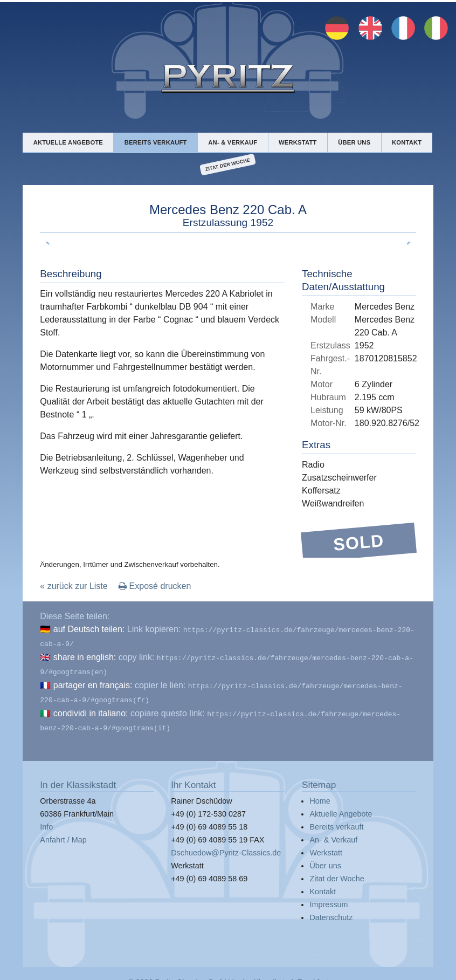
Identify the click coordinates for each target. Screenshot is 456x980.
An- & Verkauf (233, 142)
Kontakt (407, 142)
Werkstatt (298, 142)
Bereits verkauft (156, 142)
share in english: (85, 655)
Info (46, 818)
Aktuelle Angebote (68, 142)
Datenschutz (331, 909)
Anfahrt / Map (63, 831)
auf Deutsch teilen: (89, 629)
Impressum (329, 896)
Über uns (354, 142)
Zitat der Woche (228, 165)
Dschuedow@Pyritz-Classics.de (226, 844)
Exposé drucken (155, 586)
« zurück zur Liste (74, 586)
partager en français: (93, 681)
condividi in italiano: (91, 707)
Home (320, 792)
